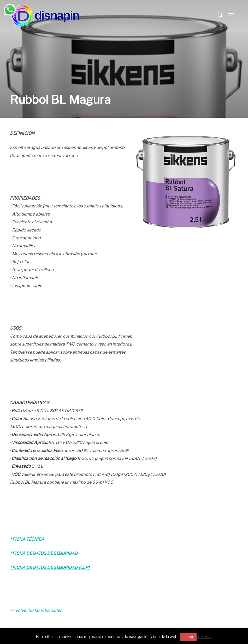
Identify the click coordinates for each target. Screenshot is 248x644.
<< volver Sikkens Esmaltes (36, 600)
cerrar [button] (188, 637)
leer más (205, 637)
